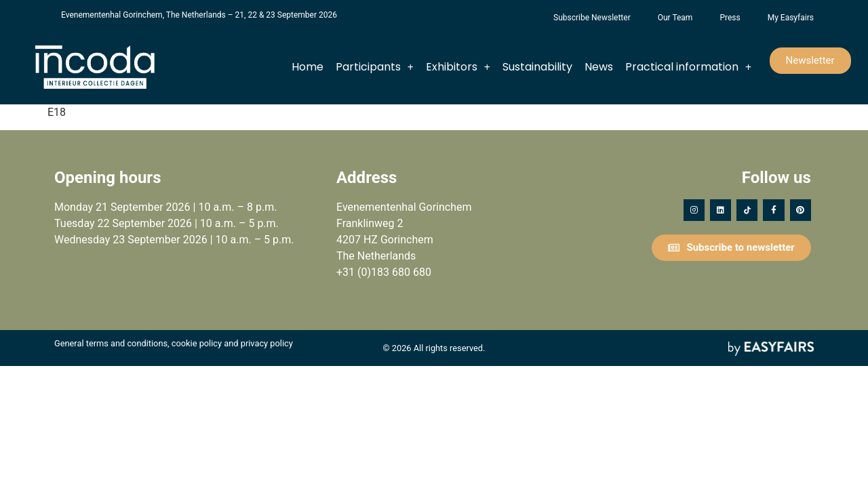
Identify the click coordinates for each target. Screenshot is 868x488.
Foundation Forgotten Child (526, 18)
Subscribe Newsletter (592, 18)
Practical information (688, 67)
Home (308, 67)
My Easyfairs (791, 18)
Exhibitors (458, 67)
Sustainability (537, 67)
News (599, 67)
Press (730, 18)
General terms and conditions (111, 343)
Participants (375, 67)
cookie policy (197, 343)
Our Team (675, 18)
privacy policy (267, 343)
